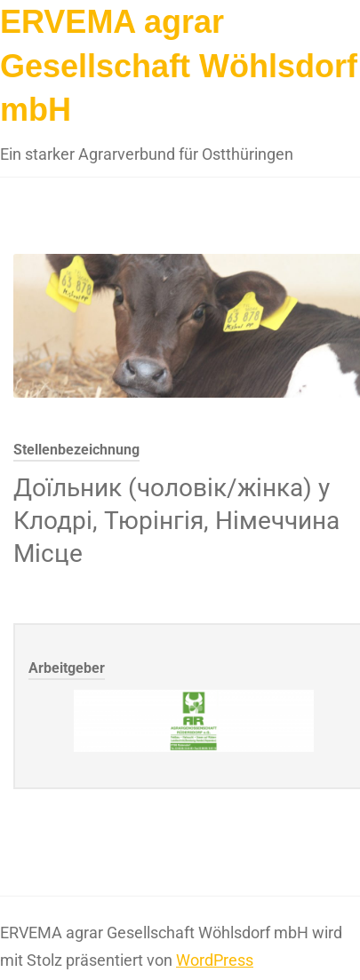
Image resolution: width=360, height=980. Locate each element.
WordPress (215, 960)
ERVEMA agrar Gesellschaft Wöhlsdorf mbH (179, 66)
